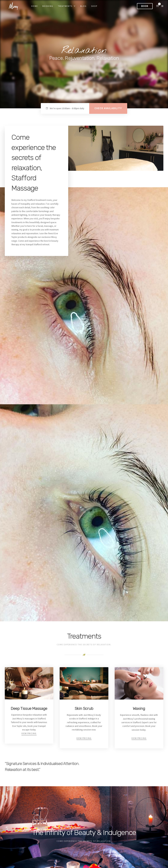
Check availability (108, 108)
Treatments (65, 6)
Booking (48, 6)
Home (35, 6)
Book (145, 6)
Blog (83, 6)
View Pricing (29, 733)
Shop (94, 6)
